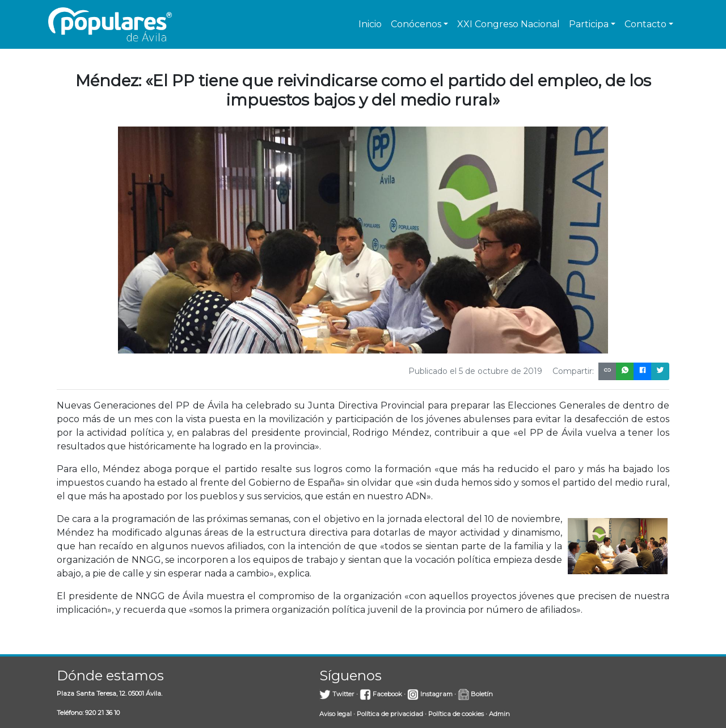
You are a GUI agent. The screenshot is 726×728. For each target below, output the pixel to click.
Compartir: (573, 371)
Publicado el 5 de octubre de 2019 (475, 371)
